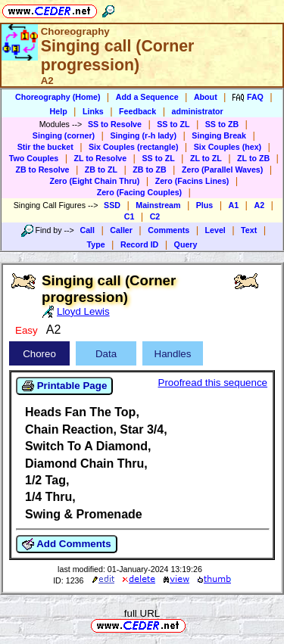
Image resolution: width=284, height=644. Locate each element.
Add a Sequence (147, 97)
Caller (121, 230)
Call (87, 230)
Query (186, 244)
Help (59, 111)
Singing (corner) (64, 135)
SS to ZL (173, 124)
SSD (112, 205)
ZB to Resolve (42, 170)
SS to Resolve (115, 124)
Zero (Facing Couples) (140, 192)
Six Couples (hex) (228, 147)
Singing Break (219, 135)
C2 (155, 216)
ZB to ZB (149, 170)
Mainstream (158, 205)
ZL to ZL (206, 158)
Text (249, 230)
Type (96, 244)
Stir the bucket (45, 147)
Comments (169, 230)
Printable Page (64, 386)
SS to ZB (222, 124)
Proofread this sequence (213, 383)
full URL (142, 613)
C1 (130, 216)
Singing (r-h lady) (143, 135)
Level (215, 230)
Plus (205, 205)
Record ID (139, 244)
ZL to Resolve (101, 158)
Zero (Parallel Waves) (222, 170)
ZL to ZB (253, 158)
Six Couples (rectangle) (133, 147)
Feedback (137, 111)
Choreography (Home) (58, 97)
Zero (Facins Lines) (192, 181)
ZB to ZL (101, 170)
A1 (234, 205)
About (206, 97)
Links (93, 111)
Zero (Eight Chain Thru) (94, 181)
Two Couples (34, 158)
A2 (259, 205)
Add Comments (67, 544)
